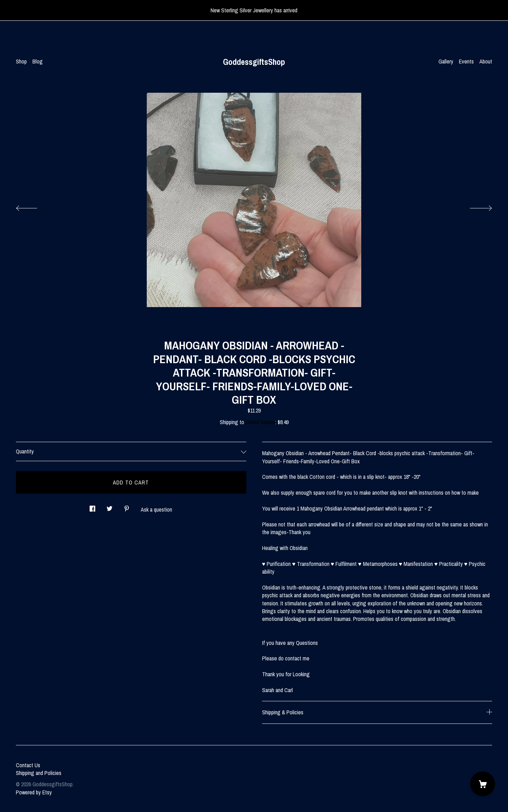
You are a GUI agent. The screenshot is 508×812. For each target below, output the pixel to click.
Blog (38, 61)
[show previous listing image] (34, 206)
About (486, 61)
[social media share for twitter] (110, 506)
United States (260, 422)
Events (466, 61)
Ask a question (156, 509)
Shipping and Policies (39, 773)
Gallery (446, 61)
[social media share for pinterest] (127, 506)
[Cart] (483, 784)
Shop (21, 61)
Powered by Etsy (34, 792)
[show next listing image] (474, 206)
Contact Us (28, 765)
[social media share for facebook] (92, 506)
